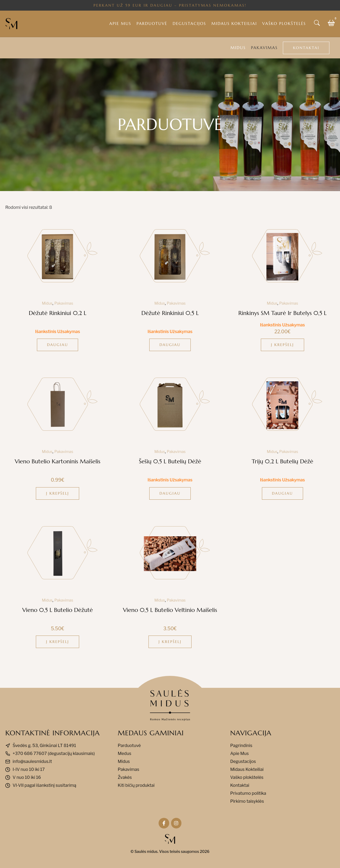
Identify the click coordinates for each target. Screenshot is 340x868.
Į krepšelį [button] (282, 345)
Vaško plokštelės (284, 23)
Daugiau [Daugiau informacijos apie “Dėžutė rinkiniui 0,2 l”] (58, 345)
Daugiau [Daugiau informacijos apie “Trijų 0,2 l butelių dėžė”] (282, 493)
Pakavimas (264, 48)
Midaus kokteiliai (234, 23)
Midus (238, 48)
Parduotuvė (152, 23)
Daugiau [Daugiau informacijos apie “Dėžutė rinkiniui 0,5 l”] (170, 345)
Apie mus (120, 23)
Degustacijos (189, 23)
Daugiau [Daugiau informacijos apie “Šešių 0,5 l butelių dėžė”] (170, 493)
